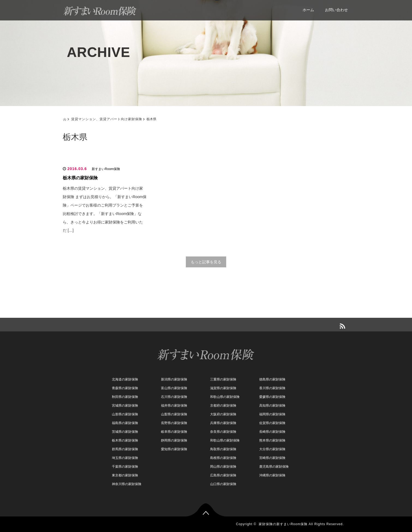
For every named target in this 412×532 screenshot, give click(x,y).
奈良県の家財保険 (223, 432)
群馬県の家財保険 (125, 449)
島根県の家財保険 (223, 458)
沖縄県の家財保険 (272, 475)
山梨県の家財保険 (174, 414)
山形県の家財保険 (125, 414)
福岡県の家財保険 (272, 414)
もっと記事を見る (206, 262)
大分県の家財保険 (272, 449)
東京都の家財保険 (125, 475)
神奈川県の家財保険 (127, 484)
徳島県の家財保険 (272, 379)
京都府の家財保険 (223, 406)
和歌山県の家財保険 (225, 397)
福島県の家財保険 (125, 423)
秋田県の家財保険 (125, 397)
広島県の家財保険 (223, 475)
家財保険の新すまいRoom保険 (283, 524)
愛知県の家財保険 (174, 449)
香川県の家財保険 (272, 388)
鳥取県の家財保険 (223, 449)
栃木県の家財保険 (80, 178)
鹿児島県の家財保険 (274, 467)
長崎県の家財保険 (272, 432)
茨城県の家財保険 (125, 432)
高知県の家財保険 (272, 406)
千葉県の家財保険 (125, 467)
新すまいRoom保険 (106, 169)
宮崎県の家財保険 (272, 458)
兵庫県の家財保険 (223, 423)
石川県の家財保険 (174, 397)
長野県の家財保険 (174, 423)
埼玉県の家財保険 (125, 458)
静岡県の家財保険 (174, 440)
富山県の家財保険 (174, 388)
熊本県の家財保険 (272, 440)
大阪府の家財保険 (223, 414)
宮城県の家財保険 (125, 406)
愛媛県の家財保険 (272, 397)
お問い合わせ (336, 10)
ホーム (308, 10)
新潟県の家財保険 (174, 379)
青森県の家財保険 (125, 388)
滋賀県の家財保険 (223, 388)
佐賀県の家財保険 (272, 423)
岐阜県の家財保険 (174, 432)
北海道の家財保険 (125, 379)
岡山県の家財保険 (223, 467)
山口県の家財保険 (223, 484)
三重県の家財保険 (223, 379)
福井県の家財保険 (174, 406)
